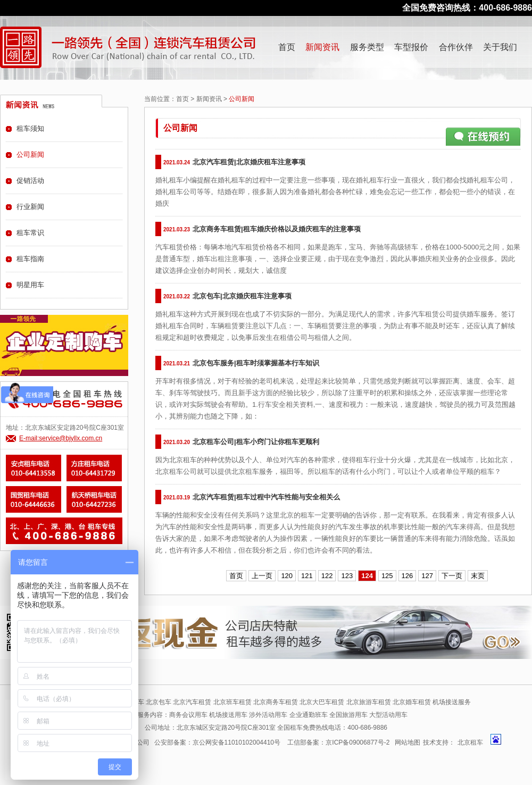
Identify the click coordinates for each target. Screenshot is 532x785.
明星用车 (30, 285)
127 (427, 576)
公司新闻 (30, 155)
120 (287, 576)
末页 (478, 576)
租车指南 (30, 259)
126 (408, 576)
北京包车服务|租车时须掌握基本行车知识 (256, 363)
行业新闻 (30, 207)
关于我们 (500, 47)
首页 (287, 47)
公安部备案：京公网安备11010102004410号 (217, 742)
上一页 (262, 576)
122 (327, 576)
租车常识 (30, 233)
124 (367, 576)
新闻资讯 (322, 47)
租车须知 (30, 128)
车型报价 (411, 47)
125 (387, 576)
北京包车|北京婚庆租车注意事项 (242, 296)
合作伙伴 (456, 47)
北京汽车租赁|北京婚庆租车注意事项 (249, 162)
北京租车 (470, 742)
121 (307, 576)
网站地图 (408, 742)
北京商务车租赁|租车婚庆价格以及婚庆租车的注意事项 (277, 229)
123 (347, 576)
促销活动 (30, 181)
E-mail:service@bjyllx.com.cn (61, 438)
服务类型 (367, 47)
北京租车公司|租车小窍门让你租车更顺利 (256, 442)
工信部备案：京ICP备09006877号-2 (338, 742)
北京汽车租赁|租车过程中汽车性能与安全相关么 (266, 497)
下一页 (452, 576)
